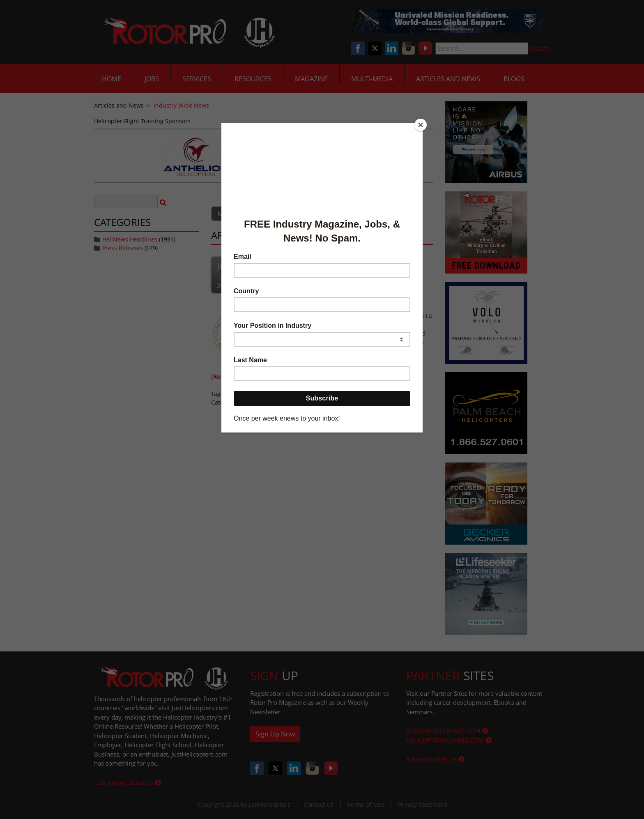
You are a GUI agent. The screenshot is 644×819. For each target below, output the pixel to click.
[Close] (421, 125)
